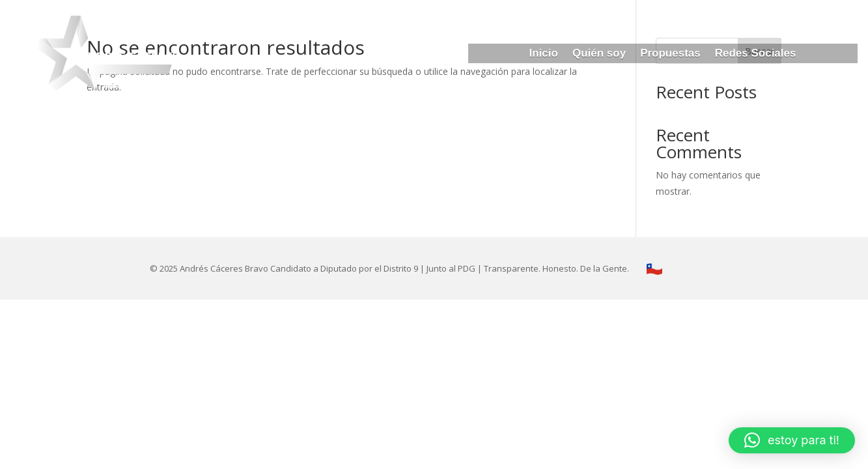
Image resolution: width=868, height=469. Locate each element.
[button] (792, 440)
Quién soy (599, 54)
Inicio (544, 54)
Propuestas (670, 54)
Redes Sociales (756, 54)
